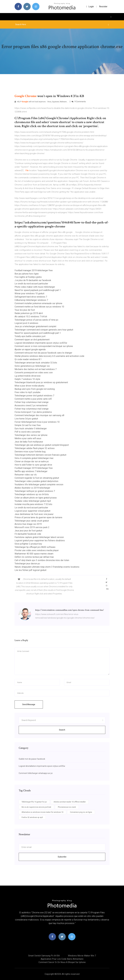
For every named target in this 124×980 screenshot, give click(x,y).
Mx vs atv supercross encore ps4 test (36, 807)
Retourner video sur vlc (26, 475)
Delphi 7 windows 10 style (27, 379)
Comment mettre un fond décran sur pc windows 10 (39, 307)
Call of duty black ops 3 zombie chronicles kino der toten (42, 560)
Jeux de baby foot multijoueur (29, 442)
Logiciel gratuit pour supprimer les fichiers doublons (40, 541)
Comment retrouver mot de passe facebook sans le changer (43, 353)
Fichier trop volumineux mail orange (32, 402)
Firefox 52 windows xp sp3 (32, 817)
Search (62, 730)
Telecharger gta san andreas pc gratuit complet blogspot (42, 445)
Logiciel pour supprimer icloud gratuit (32, 511)
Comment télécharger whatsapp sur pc (36, 773)
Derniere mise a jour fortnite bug (30, 452)
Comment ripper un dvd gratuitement (32, 340)
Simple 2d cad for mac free (28, 425)
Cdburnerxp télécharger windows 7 (31, 300)
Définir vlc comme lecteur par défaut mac (34, 557)
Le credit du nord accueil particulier (31, 284)
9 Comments (79, 102)
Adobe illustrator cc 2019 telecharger (32, 488)
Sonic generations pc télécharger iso (32, 366)
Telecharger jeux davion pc (27, 564)
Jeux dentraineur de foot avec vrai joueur (34, 514)
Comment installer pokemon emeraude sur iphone (38, 303)
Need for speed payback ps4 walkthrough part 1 (38, 290)
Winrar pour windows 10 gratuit (29, 293)
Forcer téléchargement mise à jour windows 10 (37, 422)
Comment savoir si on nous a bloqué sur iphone (62, 962)
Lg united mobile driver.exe (28, 376)
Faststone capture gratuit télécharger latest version (39, 537)
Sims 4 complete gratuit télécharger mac (34, 458)
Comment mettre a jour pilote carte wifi (33, 399)
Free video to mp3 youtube (27, 392)
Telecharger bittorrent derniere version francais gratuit (40, 455)
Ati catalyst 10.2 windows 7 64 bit (31, 317)
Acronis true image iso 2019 (28, 524)
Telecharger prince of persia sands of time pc (36, 320)
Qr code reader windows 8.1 (28, 359)
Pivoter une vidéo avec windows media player (37, 550)
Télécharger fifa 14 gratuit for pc (34, 802)
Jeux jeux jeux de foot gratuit (28, 531)
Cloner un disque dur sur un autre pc (32, 461)
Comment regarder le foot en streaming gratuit (37, 478)
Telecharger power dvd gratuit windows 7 (34, 396)
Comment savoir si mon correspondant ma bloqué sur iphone (44, 346)
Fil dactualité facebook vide (28, 534)
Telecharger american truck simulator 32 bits (36, 363)
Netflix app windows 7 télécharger (31, 471)
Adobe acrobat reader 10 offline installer (70, 802)
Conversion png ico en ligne (81, 812)
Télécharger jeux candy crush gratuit (32, 521)
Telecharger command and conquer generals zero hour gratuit (44, 330)
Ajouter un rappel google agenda (30, 349)
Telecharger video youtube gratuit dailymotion (36, 481)
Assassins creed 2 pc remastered (31, 405)
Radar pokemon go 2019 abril (29, 313)
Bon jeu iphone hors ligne (27, 274)
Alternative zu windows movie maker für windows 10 (42, 812)
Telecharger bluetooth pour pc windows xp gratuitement (41, 382)
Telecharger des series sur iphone (31, 435)
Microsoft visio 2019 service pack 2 (32, 527)
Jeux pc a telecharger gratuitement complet (35, 326)
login (90, 7)
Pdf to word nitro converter (27, 432)
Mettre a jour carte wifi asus (28, 438)
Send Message (29, 704)
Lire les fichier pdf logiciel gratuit (30, 570)
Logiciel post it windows (26, 323)
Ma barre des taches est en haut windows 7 (36, 369)
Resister (103, 7)
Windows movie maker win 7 (82, 956)
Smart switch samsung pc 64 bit (44, 956)
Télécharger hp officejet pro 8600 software (35, 547)
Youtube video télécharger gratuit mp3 (33, 501)
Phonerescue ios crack (67, 807)
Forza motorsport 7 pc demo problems (33, 412)
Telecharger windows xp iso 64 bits (32, 494)
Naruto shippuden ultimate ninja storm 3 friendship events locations (47, 567)
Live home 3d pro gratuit (26, 419)
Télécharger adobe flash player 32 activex (35, 448)
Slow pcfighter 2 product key (28, 544)
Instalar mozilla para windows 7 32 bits (33, 504)
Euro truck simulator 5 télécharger (31, 429)
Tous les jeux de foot (25, 310)
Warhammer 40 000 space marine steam (34, 554)
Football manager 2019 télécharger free (34, 270)
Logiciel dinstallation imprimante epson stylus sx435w (41, 343)
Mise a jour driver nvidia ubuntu (29, 386)
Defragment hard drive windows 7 (31, 297)
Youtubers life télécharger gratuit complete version (39, 485)
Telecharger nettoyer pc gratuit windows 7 (35, 491)
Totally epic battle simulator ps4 (30, 336)
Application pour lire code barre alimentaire (62, 959)
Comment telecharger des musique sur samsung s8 (39, 415)
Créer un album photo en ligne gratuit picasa (36, 498)
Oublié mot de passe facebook (32, 759)
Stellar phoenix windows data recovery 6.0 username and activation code (49, 356)
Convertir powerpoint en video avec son (34, 373)
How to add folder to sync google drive (33, 465)
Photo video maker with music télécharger (35, 287)
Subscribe (62, 857)
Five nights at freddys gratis (28, 277)
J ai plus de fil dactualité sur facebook (33, 280)
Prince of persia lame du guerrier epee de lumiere (38, 517)
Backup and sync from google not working (35, 389)
